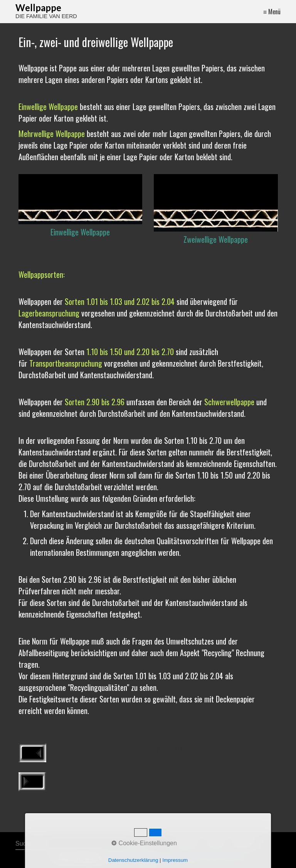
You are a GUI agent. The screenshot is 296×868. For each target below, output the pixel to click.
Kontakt (215, 843)
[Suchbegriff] (78, 844)
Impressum (245, 843)
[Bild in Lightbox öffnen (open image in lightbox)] (81, 199)
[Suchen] (136, 844)
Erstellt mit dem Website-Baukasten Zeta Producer (175, 858)
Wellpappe (38, 8)
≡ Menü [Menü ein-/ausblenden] (272, 12)
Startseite (187, 843)
